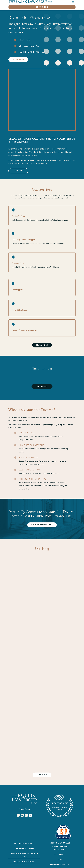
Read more (42, 775)
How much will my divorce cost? (24, 855)
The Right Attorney (24, 848)
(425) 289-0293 (60, 854)
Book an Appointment (42, 525)
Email (60, 859)
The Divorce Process (24, 843)
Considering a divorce (24, 862)
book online (42, 7)
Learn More (18, 59)
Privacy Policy (24, 809)
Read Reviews (42, 386)
